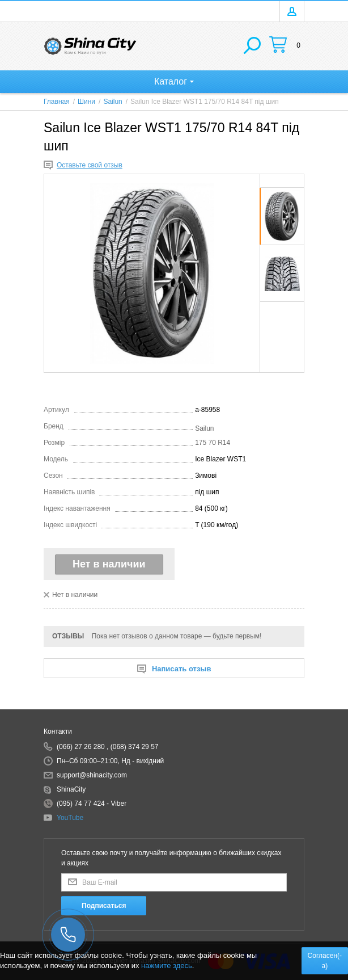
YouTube (70, 818)
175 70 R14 (213, 443)
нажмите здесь (167, 966)
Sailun (204, 428)
